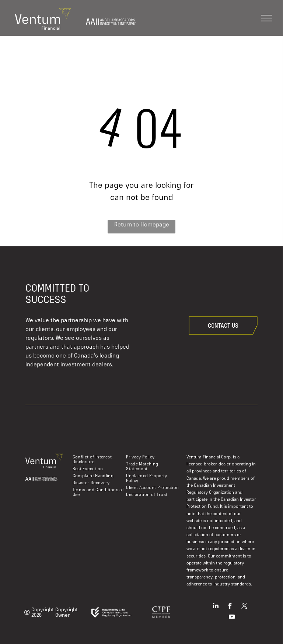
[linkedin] (216, 607)
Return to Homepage (142, 224)
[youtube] (232, 618)
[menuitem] (99, 460)
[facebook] (230, 607)
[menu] (267, 18)
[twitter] (244, 607)
